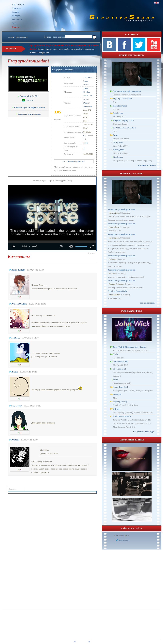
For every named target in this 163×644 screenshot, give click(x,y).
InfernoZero (114, 213)
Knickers (113, 273)
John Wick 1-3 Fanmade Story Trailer (129, 347)
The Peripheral (119, 369)
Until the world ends (122, 416)
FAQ (14, 23)
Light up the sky (120, 402)
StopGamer (118, 157)
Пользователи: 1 (122, 536)
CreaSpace (56, 180)
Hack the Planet (120, 106)
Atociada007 (114, 295)
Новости (16, 8)
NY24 (116, 354)
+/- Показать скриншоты (74, 161)
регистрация (22, 37)
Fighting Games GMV (123, 98)
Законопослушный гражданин (127, 91)
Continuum (118, 113)
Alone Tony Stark (121, 387)
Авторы (16, 16)
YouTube (67, 180)
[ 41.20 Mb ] (28, 96)
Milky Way (118, 142)
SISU (115, 380)
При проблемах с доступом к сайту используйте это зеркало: (66, 49)
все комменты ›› (148, 303)
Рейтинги (17, 19)
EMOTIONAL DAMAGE (124, 128)
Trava (115, 135)
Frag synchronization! (62, 70)
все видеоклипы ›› (147, 165)
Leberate (113, 259)
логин (11, 37)
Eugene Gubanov (116, 284)
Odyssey (117, 409)
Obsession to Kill (121, 361)
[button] (92, 254)
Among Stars (119, 150)
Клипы (16, 12)
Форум (16, 27)
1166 (86, 143)
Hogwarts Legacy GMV (123, 120)
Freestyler (117, 394)
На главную (18, 4)
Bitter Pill (88, 95)
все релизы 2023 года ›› (144, 432)
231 (85, 148)
